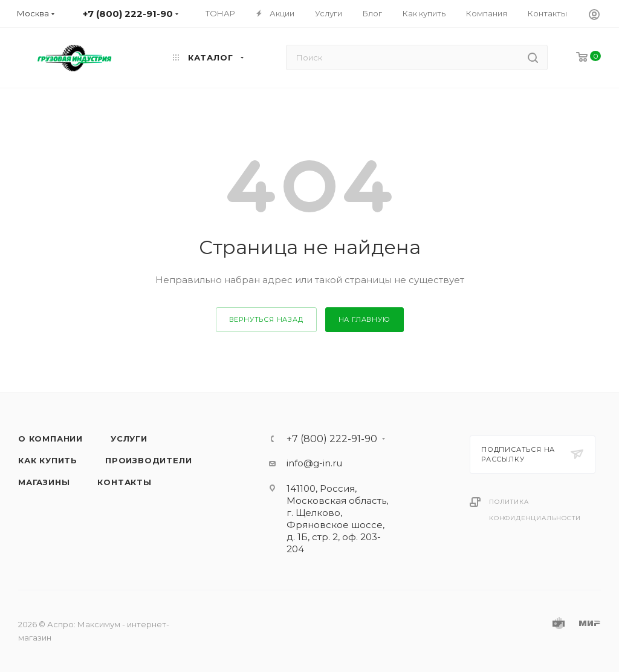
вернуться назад (266, 319)
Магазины (44, 482)
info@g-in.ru (314, 463)
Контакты (124, 482)
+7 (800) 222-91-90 (332, 439)
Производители (148, 460)
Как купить (48, 460)
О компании (50, 439)
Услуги (129, 439)
